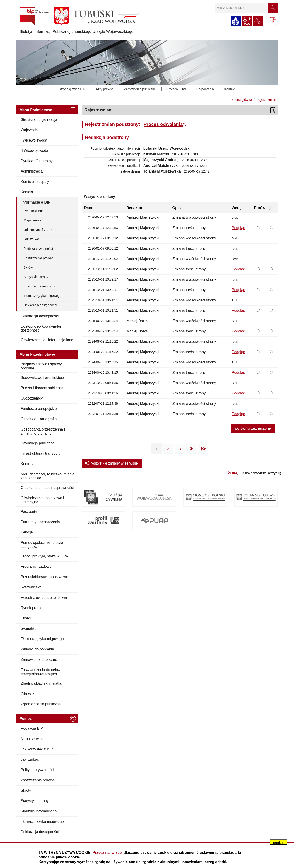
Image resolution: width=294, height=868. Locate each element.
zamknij (278, 842)
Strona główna (242, 100)
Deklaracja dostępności (40, 305)
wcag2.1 (247, 21)
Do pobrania (205, 89)
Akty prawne (105, 89)
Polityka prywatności (38, 249)
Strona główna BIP (72, 89)
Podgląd (239, 228)
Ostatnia (203, 449)
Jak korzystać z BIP (38, 230)
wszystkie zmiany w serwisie (115, 463)
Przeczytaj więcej (108, 852)
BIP (273, 22)
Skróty (28, 267)
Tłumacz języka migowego (42, 296)
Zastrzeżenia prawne (39, 258)
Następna (191, 449)
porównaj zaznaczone (253, 428)
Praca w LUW (176, 89)
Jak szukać (32, 239)
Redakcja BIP (33, 211)
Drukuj (234, 473)
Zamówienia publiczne (140, 89)
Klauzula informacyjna (39, 286)
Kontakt (230, 89)
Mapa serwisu (34, 220)
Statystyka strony (36, 277)
